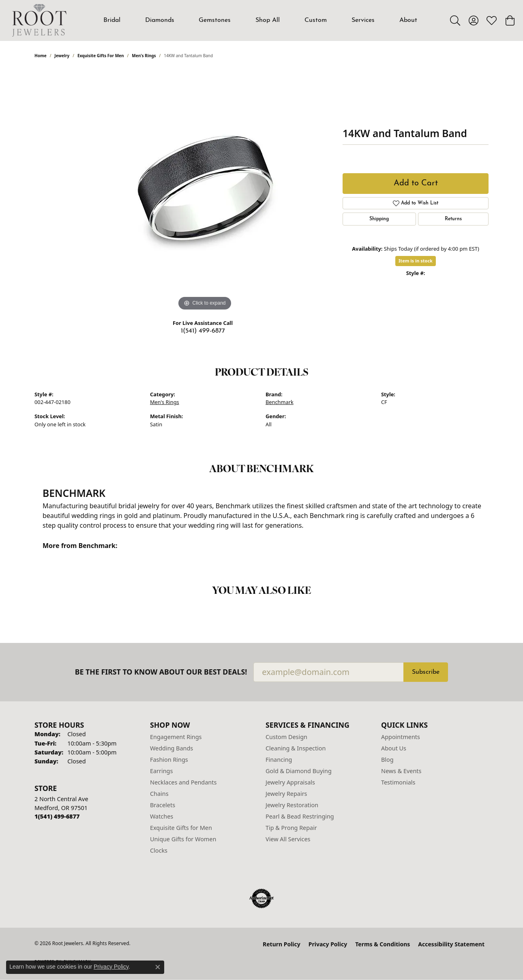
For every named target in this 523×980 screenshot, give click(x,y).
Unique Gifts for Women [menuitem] (183, 839)
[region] (205, 191)
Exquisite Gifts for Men (101, 56)
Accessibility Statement (451, 944)
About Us (394, 748)
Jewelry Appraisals (290, 782)
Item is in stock (416, 261)
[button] (455, 20)
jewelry (62, 56)
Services (363, 20)
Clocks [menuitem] (159, 850)
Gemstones (215, 20)
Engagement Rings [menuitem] (176, 737)
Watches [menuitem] (162, 816)
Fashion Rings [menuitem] (169, 760)
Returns (453, 219)
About (408, 20)
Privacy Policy (328, 944)
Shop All (268, 20)
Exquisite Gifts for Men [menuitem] (181, 828)
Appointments (401, 737)
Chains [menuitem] (159, 794)
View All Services (288, 839)
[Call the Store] (57, 816)
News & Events (401, 771)
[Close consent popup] (158, 967)
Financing (279, 760)
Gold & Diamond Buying (299, 771)
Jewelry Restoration (292, 805)
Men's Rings (144, 56)
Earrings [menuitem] (161, 771)
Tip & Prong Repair (291, 828)
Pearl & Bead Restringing (300, 816)
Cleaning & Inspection (296, 748)
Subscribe (426, 672)
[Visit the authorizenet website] (261, 898)
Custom (316, 20)
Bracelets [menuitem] (163, 805)
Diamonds (160, 20)
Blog (387, 760)
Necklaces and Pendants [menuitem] (183, 782)
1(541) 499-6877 (203, 331)
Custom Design (286, 737)
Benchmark (280, 402)
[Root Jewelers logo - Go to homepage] (39, 20)
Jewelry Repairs (286, 794)
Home (41, 56)
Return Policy (282, 944)
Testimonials (398, 782)
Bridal (112, 20)
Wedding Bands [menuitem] (171, 748)
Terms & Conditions (383, 944)
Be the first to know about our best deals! (161, 672)
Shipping (379, 219)
